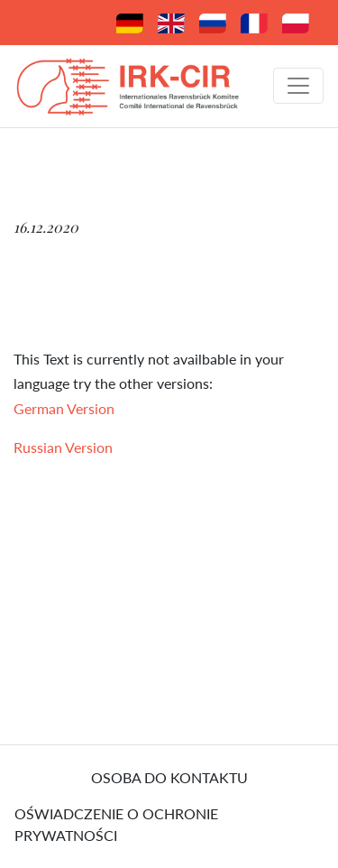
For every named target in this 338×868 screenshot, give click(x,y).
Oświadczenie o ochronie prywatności (116, 824)
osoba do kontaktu (169, 777)
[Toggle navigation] (298, 86)
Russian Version (63, 447)
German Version (64, 408)
